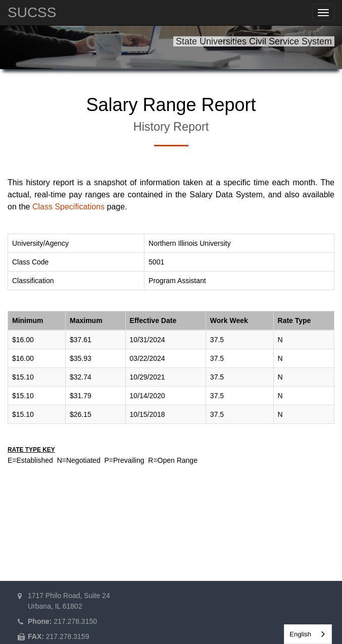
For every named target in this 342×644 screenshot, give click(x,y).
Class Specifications (68, 207)
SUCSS (32, 12)
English (300, 634)
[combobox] (308, 634)
